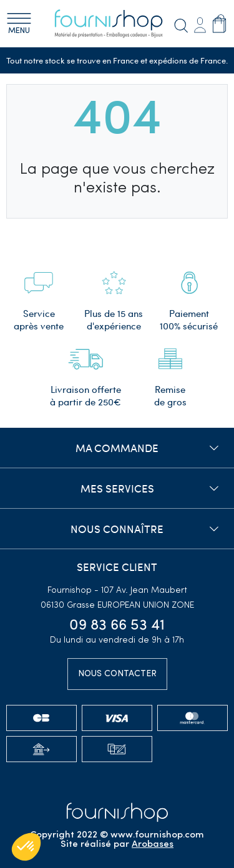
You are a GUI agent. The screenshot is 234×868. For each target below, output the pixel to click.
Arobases (153, 845)
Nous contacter (117, 674)
